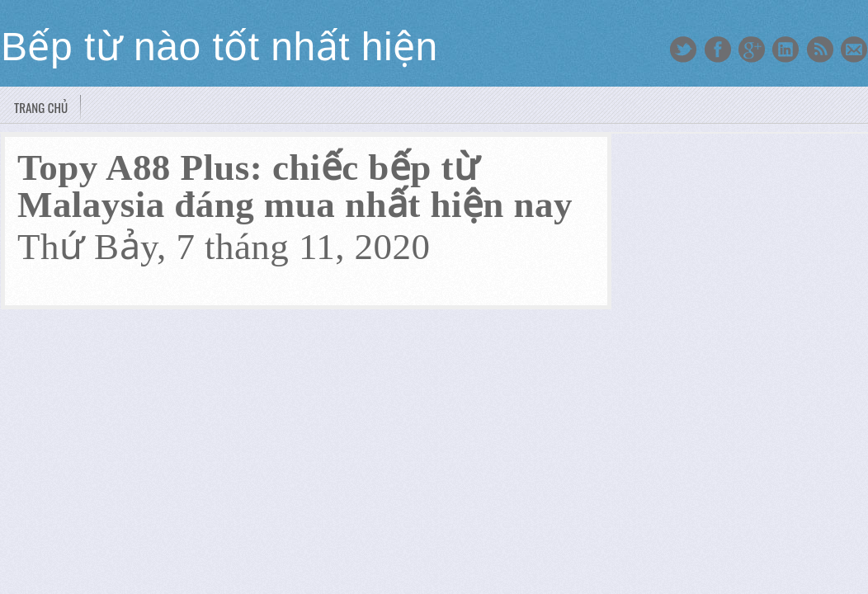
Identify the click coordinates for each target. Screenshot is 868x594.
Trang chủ (41, 107)
